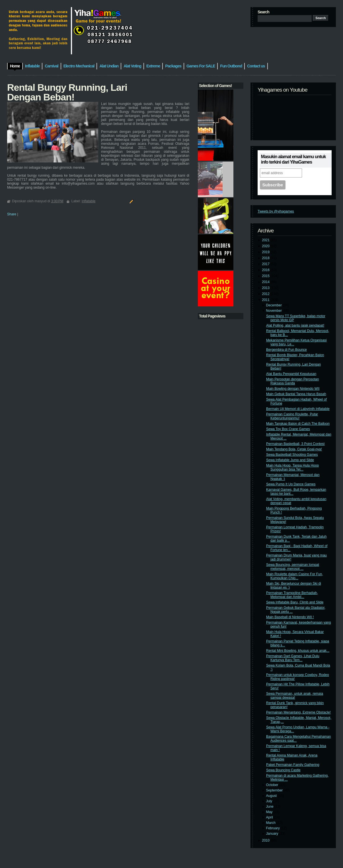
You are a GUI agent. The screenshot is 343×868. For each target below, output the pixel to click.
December (275, 305)
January (273, 834)
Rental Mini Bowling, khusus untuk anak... (298, 651)
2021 (266, 240)
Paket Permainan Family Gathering (293, 765)
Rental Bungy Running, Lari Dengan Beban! (67, 92)
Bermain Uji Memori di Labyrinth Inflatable (298, 409)
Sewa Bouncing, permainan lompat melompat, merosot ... (293, 567)
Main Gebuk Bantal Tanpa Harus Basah (296, 394)
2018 (266, 258)
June (270, 807)
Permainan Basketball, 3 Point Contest (295, 444)
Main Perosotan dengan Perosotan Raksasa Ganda (292, 381)
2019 (266, 252)
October (273, 785)
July (270, 801)
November (275, 311)
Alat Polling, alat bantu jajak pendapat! (295, 325)
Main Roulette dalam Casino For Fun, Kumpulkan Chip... (294, 576)
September (275, 790)
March (271, 823)
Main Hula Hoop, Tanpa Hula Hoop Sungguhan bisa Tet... (292, 467)
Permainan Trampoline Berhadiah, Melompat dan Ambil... (292, 595)
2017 (266, 264)
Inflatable (89, 201)
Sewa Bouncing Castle (283, 770)
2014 (266, 282)
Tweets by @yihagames (276, 211)
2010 (266, 840)
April (270, 817)
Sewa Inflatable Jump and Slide (290, 460)
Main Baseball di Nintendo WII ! (290, 617)
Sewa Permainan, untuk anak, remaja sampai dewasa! (295, 696)
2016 (266, 270)
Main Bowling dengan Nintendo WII (293, 389)
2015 (266, 276)
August (272, 796)
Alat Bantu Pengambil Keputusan (291, 374)
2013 (266, 288)
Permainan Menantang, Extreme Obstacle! (298, 712)
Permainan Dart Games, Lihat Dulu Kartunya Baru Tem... (293, 658)
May (270, 812)
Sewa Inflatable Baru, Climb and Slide (295, 602)
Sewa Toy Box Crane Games (288, 429)
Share (12, 214)
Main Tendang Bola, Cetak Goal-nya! (294, 449)
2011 (266, 300)
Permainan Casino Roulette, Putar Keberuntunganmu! (292, 416)
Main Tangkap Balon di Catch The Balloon (298, 424)
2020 (266, 246)
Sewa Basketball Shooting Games (292, 455)
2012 (266, 294)
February (273, 828)
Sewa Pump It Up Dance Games (291, 484)
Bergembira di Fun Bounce (286, 350)
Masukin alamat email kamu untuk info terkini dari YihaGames (293, 159)
